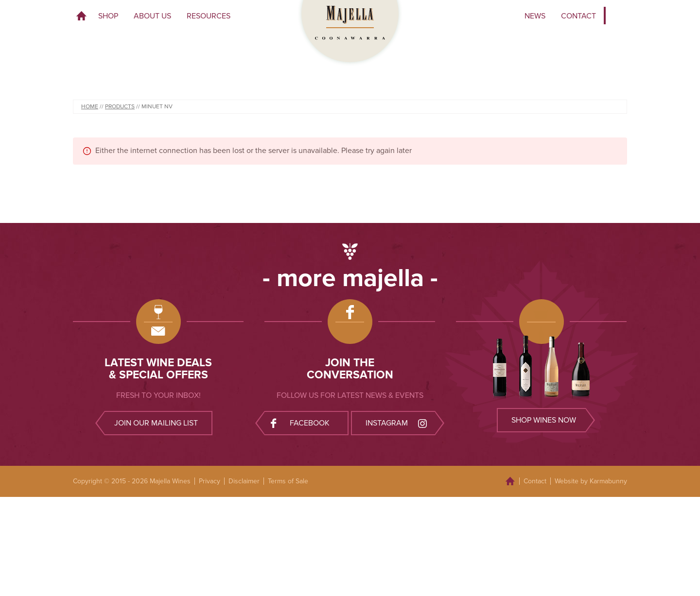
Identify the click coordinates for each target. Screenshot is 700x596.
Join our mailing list (156, 423)
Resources (209, 16)
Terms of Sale (288, 481)
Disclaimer (244, 481)
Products (120, 106)
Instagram (397, 423)
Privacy (210, 481)
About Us (152, 16)
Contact (578, 16)
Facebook (300, 423)
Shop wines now (544, 420)
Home (82, 16)
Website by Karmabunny (591, 481)
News (535, 16)
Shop (108, 16)
